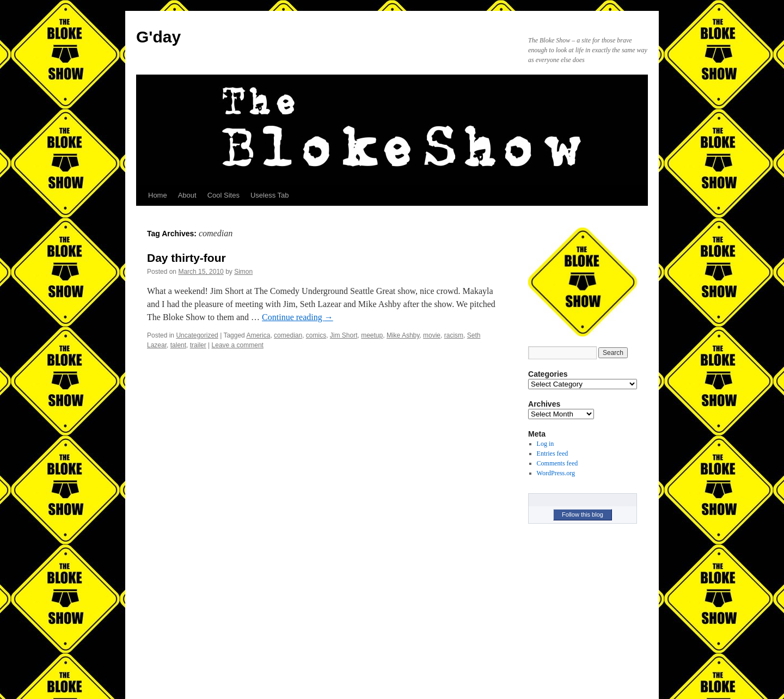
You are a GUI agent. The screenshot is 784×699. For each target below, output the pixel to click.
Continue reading (298, 317)
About (187, 195)
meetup (372, 335)
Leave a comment (238, 345)
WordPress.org (556, 473)
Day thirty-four (186, 258)
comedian (288, 335)
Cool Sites (223, 195)
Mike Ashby (403, 335)
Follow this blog (583, 514)
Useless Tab (270, 195)
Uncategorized (197, 335)
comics (316, 335)
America (258, 335)
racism (454, 335)
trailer (198, 345)
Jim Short (344, 335)
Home (158, 195)
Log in (546, 444)
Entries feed (553, 453)
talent (178, 345)
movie (432, 335)
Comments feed (558, 463)
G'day (158, 37)
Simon (243, 272)
